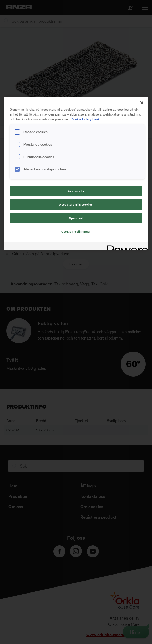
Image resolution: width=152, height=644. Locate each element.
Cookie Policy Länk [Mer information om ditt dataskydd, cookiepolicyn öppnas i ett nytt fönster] (85, 119)
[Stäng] (142, 103)
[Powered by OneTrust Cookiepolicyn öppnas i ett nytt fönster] (126, 247)
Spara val (76, 218)
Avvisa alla (76, 191)
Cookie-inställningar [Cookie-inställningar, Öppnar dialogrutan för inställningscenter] (76, 231)
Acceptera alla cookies (76, 204)
